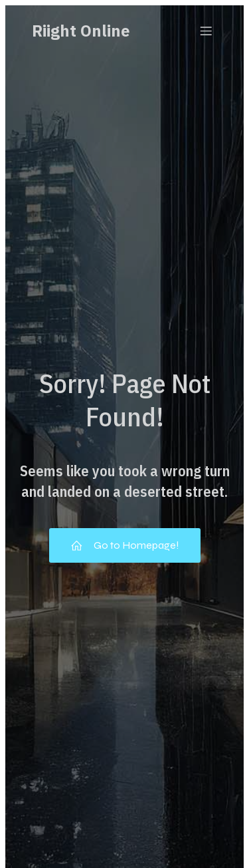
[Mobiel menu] (206, 31)
